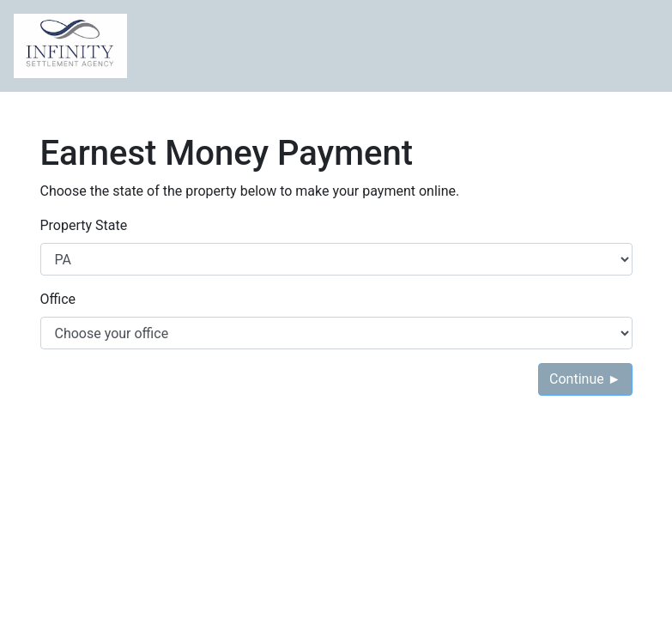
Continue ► (585, 379)
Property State (84, 225)
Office (58, 299)
